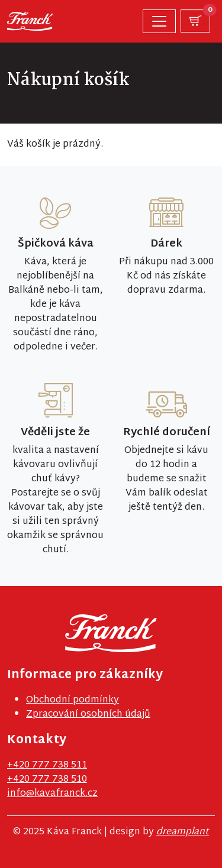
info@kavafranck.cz (52, 794)
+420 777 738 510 (47, 780)
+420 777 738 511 (47, 765)
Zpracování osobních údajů (88, 715)
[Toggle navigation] (159, 21)
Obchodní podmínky (73, 700)
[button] (195, 21)
